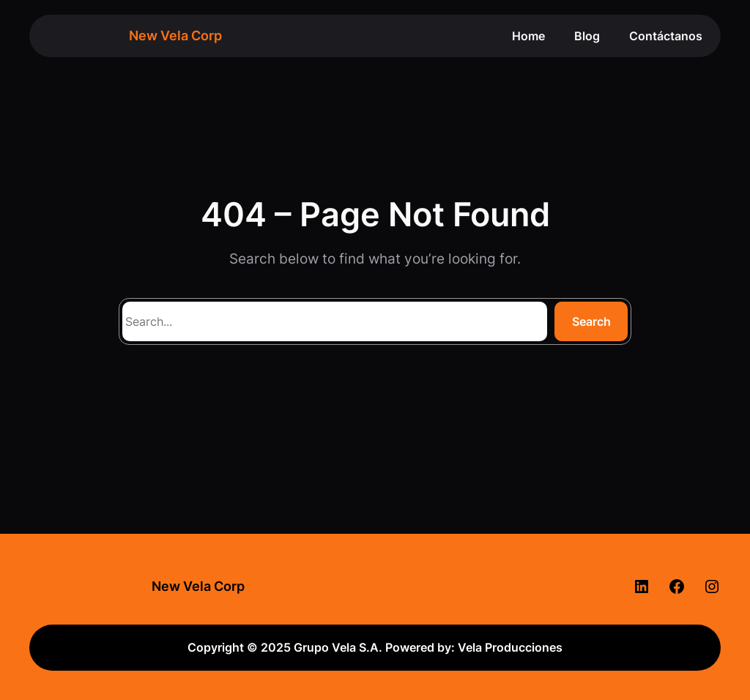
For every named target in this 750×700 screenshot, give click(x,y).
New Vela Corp (175, 36)
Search (591, 321)
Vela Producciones (510, 647)
